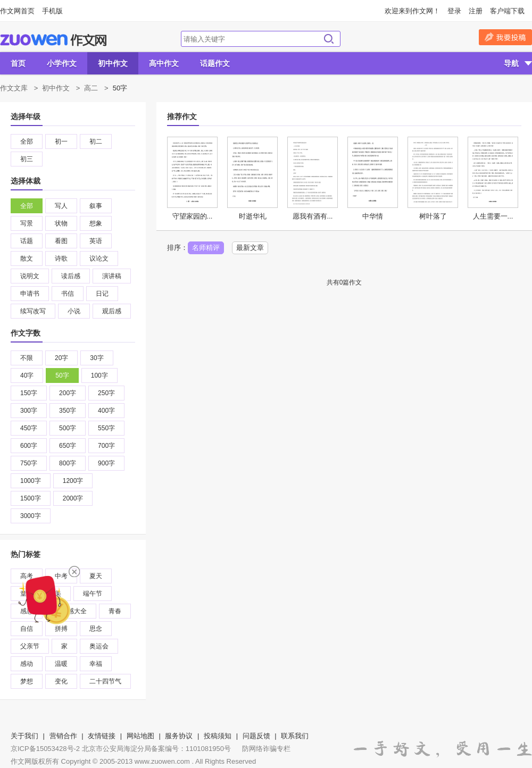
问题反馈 (256, 736)
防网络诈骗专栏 (266, 749)
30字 (97, 358)
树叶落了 (433, 216)
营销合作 (63, 736)
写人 (61, 206)
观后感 (112, 311)
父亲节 (30, 646)
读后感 (71, 276)
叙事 (96, 206)
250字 (106, 393)
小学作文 (62, 63)
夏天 (96, 576)
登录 (454, 11)
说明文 (30, 276)
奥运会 (99, 646)
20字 (61, 358)
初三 (27, 159)
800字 (68, 463)
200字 (68, 393)
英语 (96, 241)
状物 (61, 223)
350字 (68, 411)
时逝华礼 (253, 216)
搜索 (329, 39)
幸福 (96, 664)
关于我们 (24, 736)
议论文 (99, 258)
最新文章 (250, 248)
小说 (74, 311)
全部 (27, 141)
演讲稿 (112, 276)
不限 (27, 358)
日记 (102, 294)
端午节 (93, 594)
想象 (96, 223)
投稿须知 (218, 736)
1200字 (73, 481)
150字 (29, 393)
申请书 (30, 294)
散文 (27, 258)
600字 (29, 446)
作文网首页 (17, 11)
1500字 (31, 498)
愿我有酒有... (313, 216)
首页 (18, 63)
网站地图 (140, 736)
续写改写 (33, 311)
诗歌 (61, 258)
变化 (61, 681)
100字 (99, 375)
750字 (29, 463)
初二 (96, 141)
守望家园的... (193, 216)
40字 (27, 375)
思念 (96, 629)
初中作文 (113, 63)
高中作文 (164, 63)
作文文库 (14, 88)
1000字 (31, 481)
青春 (115, 611)
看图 (61, 241)
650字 (68, 446)
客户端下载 (507, 11)
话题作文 (215, 63)
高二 (91, 88)
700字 (106, 446)
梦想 (27, 681)
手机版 (52, 11)
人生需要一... (493, 216)
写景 (27, 223)
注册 (476, 11)
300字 (29, 411)
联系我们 (295, 736)
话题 (27, 241)
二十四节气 (105, 681)
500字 (68, 428)
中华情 (373, 216)
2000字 (73, 498)
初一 (61, 141)
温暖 (61, 664)
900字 (106, 463)
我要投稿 (505, 37)
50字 (62, 375)
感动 (27, 664)
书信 (68, 294)
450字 (29, 428)
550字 (106, 428)
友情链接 (102, 736)
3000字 (31, 516)
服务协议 (179, 736)
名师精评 (206, 248)
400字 (106, 411)
